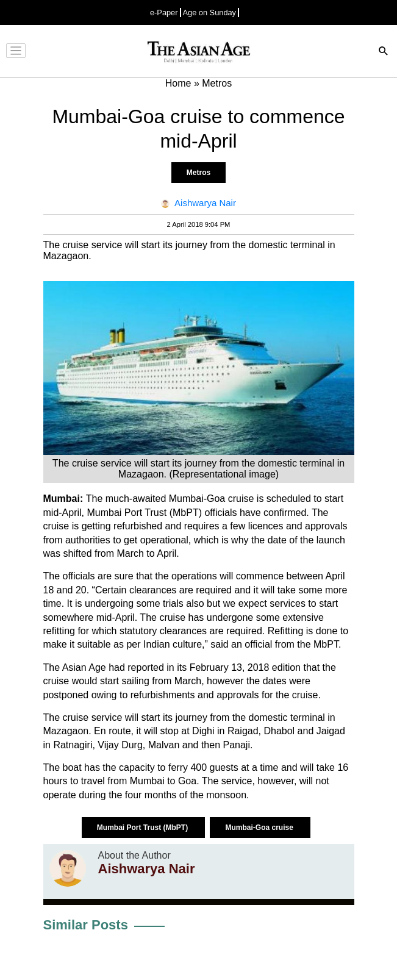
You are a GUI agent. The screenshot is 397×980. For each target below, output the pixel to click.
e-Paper (164, 13)
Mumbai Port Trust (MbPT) (144, 828)
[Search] (384, 52)
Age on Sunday (210, 13)
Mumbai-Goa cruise (260, 828)
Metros (198, 173)
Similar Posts (86, 925)
